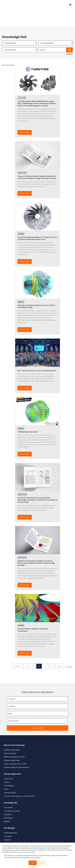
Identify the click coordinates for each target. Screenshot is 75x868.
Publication (22, 157)
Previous (17, 651)
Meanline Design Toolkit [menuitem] (12, 734)
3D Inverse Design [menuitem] (10, 738)
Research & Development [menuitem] (13, 828)
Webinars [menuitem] (7, 806)
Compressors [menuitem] (9, 763)
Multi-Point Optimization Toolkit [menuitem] (14, 741)
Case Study (22, 82)
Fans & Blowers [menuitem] (9, 770)
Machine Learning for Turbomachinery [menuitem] (16, 752)
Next (60, 651)
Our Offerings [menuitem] (9, 812)
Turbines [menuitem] (7, 767)
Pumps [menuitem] (6, 774)
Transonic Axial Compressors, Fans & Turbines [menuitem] (19, 781)
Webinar (21, 218)
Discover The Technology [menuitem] (14, 729)
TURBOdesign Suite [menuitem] (10, 817)
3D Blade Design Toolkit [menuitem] (12, 745)
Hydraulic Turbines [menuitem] (10, 777)
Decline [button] (42, 863)
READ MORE (25, 117)
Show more (69, 651)
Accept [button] (33, 863)
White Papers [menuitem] (8, 802)
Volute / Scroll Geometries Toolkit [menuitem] (15, 748)
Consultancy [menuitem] (8, 821)
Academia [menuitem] (7, 824)
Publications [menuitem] (8, 799)
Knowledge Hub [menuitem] (10, 787)
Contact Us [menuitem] (8, 831)
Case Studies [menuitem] (8, 792)
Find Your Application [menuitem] (12, 758)
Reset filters (69, 39)
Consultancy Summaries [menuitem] (12, 795)
